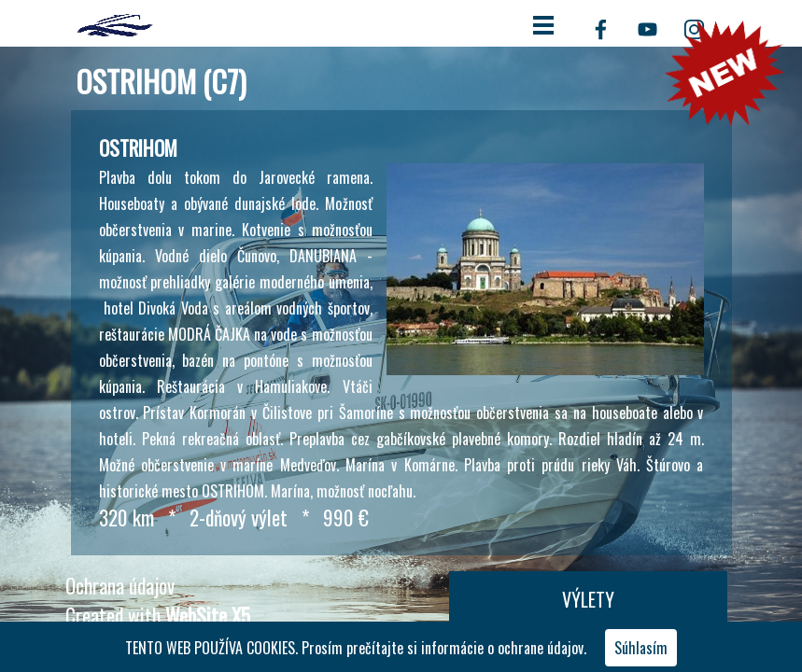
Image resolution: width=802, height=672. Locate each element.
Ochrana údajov (120, 586)
